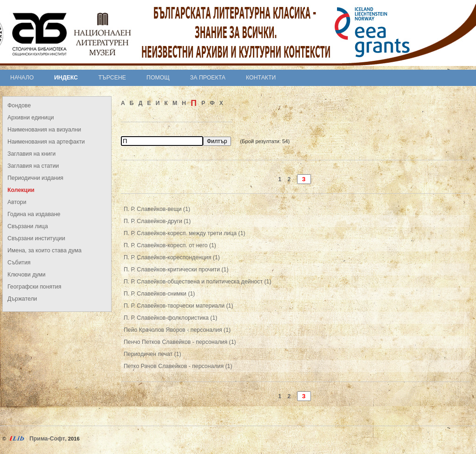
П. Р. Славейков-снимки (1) (159, 294)
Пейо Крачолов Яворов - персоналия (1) (177, 330)
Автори (17, 202)
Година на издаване (34, 214)
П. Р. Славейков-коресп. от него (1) (170, 245)
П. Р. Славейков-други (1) (157, 221)
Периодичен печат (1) (152, 354)
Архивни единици (31, 118)
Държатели (22, 299)
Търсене (112, 78)
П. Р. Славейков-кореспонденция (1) (172, 257)
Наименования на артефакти (46, 142)
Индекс (66, 78)
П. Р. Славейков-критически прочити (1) (176, 270)
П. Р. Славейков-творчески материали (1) (178, 306)
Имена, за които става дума (44, 250)
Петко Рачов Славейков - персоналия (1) (178, 366)
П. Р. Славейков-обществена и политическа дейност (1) (198, 282)
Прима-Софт (47, 439)
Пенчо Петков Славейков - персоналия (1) (180, 342)
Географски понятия (34, 287)
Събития (19, 263)
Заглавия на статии (33, 166)
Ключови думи (26, 275)
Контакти (261, 78)
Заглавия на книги (32, 154)
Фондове (19, 105)
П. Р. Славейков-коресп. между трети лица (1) (185, 233)
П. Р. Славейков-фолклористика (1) (170, 318)
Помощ (158, 78)
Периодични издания (35, 178)
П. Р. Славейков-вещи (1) (157, 209)
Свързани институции (36, 238)
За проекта (208, 78)
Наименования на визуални (44, 130)
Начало (22, 78)
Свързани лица (28, 226)
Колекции (21, 190)
